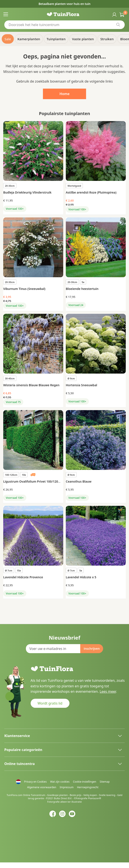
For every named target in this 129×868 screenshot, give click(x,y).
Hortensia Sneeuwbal (81, 385)
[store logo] (65, 14)
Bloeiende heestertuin (82, 289)
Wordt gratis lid (50, 703)
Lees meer (108, 691)
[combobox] (64, 25)
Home (65, 94)
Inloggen (114, 14)
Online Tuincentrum (34, 795)
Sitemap (105, 782)
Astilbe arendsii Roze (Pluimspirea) (91, 192)
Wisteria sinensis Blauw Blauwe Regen (31, 385)
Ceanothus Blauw (79, 481)
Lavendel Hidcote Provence (23, 577)
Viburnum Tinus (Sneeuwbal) (24, 289)
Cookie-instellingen (85, 782)
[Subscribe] (92, 649)
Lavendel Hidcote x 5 (81, 577)
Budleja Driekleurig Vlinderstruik (27, 192)
